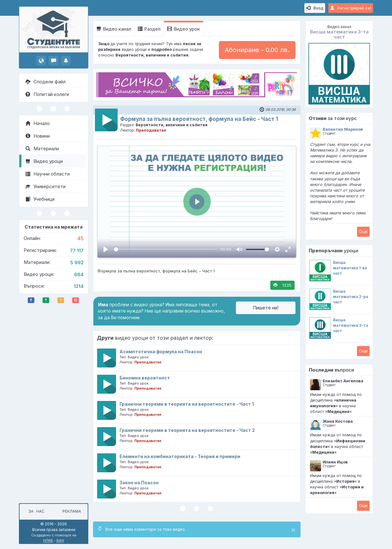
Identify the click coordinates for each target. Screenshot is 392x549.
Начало (38, 123)
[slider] (165, 249)
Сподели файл (46, 82)
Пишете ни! (266, 308)
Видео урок (184, 29)
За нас (35, 511)
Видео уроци (44, 161)
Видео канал (114, 29)
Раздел (149, 29)
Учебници (40, 199)
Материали (42, 149)
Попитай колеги (47, 94)
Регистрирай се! (351, 8)
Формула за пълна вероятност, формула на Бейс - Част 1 (199, 119)
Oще (363, 231)
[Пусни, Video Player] (106, 249)
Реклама (72, 511)
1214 (79, 286)
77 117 (77, 251)
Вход (315, 8)
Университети (46, 186)
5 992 (77, 263)
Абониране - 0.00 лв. (257, 50)
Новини (38, 136)
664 (79, 274)
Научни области (48, 174)
